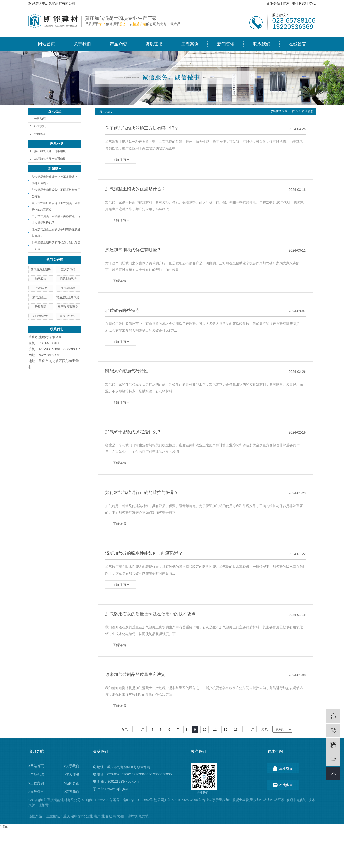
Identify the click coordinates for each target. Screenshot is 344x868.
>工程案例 (36, 783)
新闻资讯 (226, 44)
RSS (302, 3)
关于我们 (82, 44)
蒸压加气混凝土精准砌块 (50, 151)
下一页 (250, 729)
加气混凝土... (41, 297)
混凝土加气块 (68, 279)
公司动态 (40, 119)
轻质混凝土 (41, 316)
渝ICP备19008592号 (138, 800)
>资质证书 (72, 774)
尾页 (265, 729)
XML (312, 3)
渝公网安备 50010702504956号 (178, 800)
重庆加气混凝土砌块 (234, 800)
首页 (124, 729)
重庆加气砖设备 (68, 307)
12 (225, 730)
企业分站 (273, 3)
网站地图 (290, 3)
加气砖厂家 (276, 800)
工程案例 (190, 44)
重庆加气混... (68, 316)
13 (236, 730)
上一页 (139, 729)
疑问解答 (40, 134)
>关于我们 (72, 766)
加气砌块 (41, 279)
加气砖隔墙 (68, 288)
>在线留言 (36, 792)
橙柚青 (44, 805)
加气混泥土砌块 (41, 269)
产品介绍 (118, 44)
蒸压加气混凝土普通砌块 (50, 159)
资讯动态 (307, 111)
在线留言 (298, 44)
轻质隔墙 (41, 307)
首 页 (295, 111)
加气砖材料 (41, 288)
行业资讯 (40, 126)
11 (215, 730)
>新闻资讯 (72, 783)
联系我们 (262, 44)
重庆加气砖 (68, 269)
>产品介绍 (36, 774)
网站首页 (46, 44)
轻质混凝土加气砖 (68, 297)
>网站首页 (36, 766)
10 (205, 730)
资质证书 (154, 44)
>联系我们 (72, 792)
